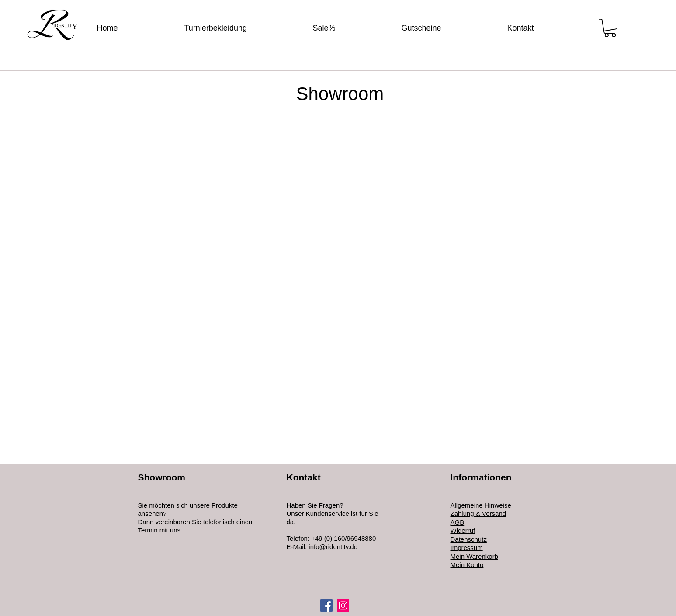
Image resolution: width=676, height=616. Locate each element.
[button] (610, 28)
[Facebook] (326, 606)
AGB (458, 522)
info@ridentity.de (333, 547)
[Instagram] (343, 606)
